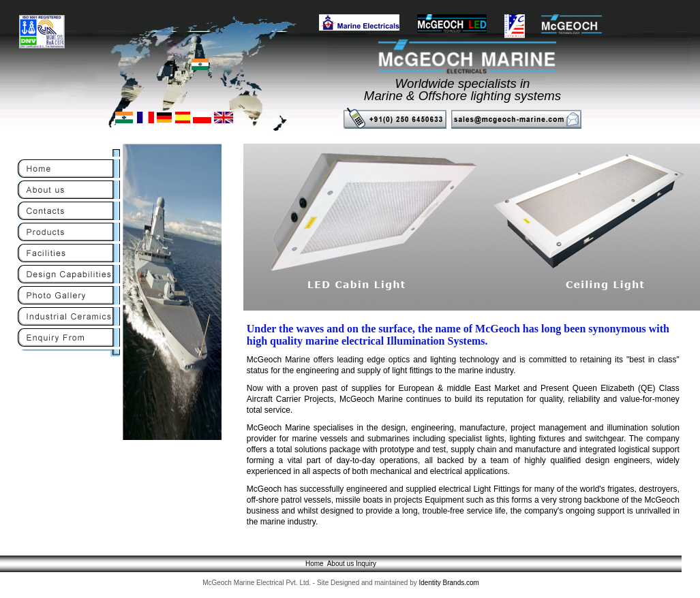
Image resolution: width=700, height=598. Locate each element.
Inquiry (366, 564)
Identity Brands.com (449, 583)
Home (315, 564)
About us (340, 564)
